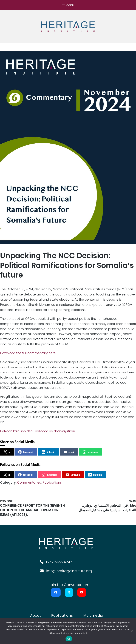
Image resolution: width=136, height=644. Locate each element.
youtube (73, 475)
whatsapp (91, 452)
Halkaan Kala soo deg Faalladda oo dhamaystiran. (41, 431)
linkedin (48, 452)
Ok (69, 639)
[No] (132, 631)
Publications (52, 483)
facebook (26, 452)
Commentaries (29, 483)
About (35, 611)
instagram (49, 475)
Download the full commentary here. (30, 353)
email (69, 452)
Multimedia (93, 611)
